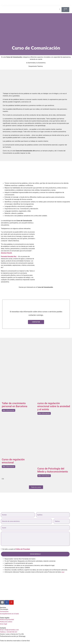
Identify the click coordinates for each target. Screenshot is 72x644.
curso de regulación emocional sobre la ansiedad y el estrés (54, 406)
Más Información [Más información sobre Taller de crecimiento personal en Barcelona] (9, 410)
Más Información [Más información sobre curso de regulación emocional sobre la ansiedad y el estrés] (44, 413)
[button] (70, 3)
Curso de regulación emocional (13, 461)
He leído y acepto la (16, 549)
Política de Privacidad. (23, 549)
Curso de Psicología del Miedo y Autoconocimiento (53, 470)
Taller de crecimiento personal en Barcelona (15, 405)
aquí (63, 572)
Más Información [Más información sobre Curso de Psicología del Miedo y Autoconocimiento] (44, 476)
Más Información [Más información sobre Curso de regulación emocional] (9, 467)
